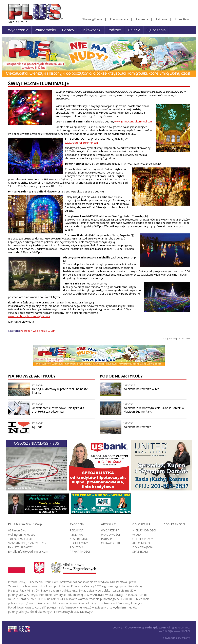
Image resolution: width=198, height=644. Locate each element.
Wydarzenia (18, 30)
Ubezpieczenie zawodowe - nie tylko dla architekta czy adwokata (58, 410)
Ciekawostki (91, 30)
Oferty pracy (143, 539)
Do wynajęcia (143, 547)
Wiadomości (45, 30)
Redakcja (142, 19)
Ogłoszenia (156, 30)
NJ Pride (37, 427)
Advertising (183, 19)
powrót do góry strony (176, 638)
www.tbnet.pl (182, 631)
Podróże (115, 30)
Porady (68, 30)
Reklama (161, 19)
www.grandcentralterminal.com (133, 121)
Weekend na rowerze (137, 427)
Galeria (134, 30)
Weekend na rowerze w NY (141, 389)
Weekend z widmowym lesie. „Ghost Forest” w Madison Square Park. (154, 410)
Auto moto (141, 543)
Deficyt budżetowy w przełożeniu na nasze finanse (60, 391)
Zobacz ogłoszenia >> (22, 488)
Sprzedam (140, 551)
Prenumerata (119, 19)
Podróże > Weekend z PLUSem (38, 331)
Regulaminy (79, 543)
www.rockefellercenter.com (82, 143)
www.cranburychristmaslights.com (29, 316)
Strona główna (92, 19)
